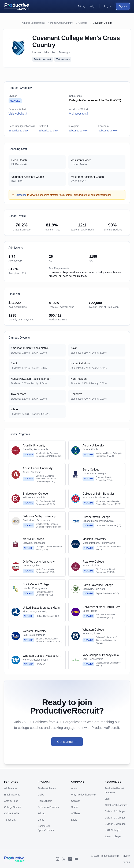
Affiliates (76, 813)
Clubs (41, 795)
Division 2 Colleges (115, 818)
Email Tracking (12, 795)
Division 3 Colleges (115, 824)
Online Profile (12, 813)
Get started (67, 742)
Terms (126, 862)
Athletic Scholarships (33, 23)
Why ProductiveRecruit (84, 795)
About (74, 788)
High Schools (45, 801)
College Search (13, 807)
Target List (10, 820)
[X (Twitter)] (64, 859)
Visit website (18, 114)
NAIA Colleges (113, 830)
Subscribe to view (18, 131)
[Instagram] (58, 859)
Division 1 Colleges (115, 811)
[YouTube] (76, 859)
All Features (11, 788)
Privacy (126, 856)
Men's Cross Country (61, 23)
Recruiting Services (48, 807)
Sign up (123, 6)
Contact (75, 801)
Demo (41, 820)
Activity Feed (11, 801)
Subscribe (21, 195)
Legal (74, 820)
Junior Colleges (113, 836)
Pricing (41, 813)
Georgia (83, 23)
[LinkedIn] (70, 859)
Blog (107, 799)
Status (75, 807)
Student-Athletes (47, 788)
